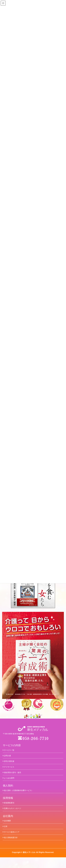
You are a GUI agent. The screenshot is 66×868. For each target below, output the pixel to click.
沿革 (6, 835)
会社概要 (8, 828)
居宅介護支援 (10, 763)
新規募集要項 (10, 809)
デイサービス (10, 769)
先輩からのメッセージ (15, 815)
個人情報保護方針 (13, 848)
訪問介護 (8, 756)
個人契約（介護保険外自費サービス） (23, 795)
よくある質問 (10, 782)
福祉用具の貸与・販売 (15, 776)
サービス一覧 (10, 750)
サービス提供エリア (14, 841)
